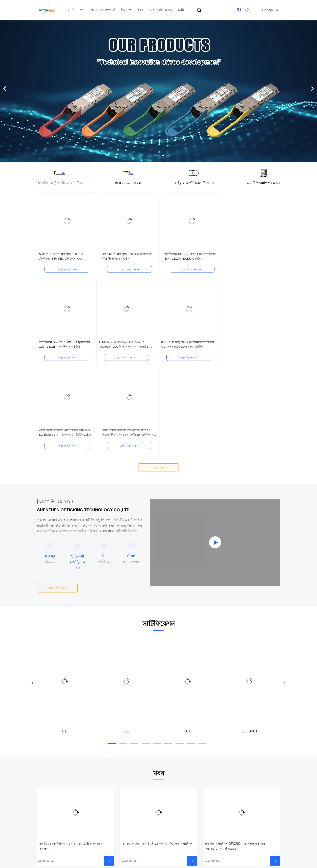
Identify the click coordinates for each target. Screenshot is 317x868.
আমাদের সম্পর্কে (103, 10)
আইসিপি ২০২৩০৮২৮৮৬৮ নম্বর (103, 864)
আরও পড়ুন (158, 380)
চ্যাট (181, 10)
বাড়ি (71, 10)
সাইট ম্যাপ (76, 864)
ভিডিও (126, 10)
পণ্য (83, 10)
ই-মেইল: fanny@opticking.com (149, 823)
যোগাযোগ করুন (161, 10)
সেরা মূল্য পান (66, 269)
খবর (140, 10)
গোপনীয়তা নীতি (59, 864)
